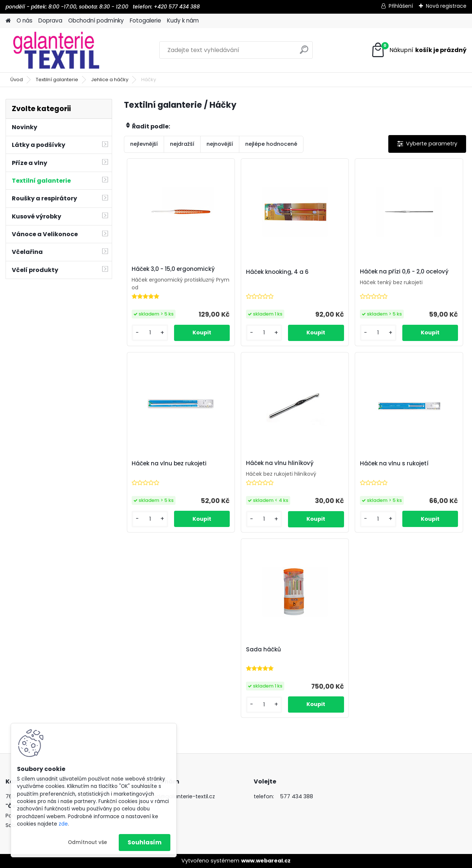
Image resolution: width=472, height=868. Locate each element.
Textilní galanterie (57, 80)
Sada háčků (263, 650)
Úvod (17, 80)
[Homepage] (8, 21)
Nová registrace (446, 6)
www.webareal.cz (266, 861)
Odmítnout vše (87, 842)
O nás (25, 20)
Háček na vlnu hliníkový (280, 463)
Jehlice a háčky (110, 80)
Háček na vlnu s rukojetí (394, 464)
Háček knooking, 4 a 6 (277, 272)
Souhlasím (145, 842)
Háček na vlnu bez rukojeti (169, 464)
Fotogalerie (145, 20)
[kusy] (150, 333)
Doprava (50, 20)
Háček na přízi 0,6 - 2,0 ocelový (404, 272)
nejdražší (182, 144)
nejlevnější (144, 144)
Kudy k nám (183, 20)
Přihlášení (401, 6)
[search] (304, 53)
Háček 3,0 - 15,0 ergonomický (173, 269)
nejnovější (220, 144)
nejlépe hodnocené (271, 144)
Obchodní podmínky (96, 20)
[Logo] (56, 50)
